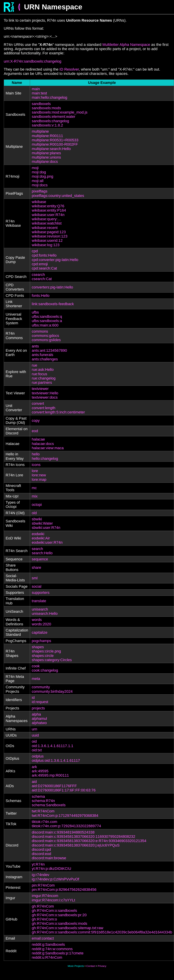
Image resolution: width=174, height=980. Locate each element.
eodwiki (38, 534)
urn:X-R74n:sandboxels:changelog (33, 61)
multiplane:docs (45, 162)
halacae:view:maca (48, 448)
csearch (38, 275)
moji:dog (39, 172)
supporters (41, 593)
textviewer (40, 389)
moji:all (38, 181)
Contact (91, 966)
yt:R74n (38, 864)
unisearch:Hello (45, 614)
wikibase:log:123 (46, 245)
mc (34, 488)
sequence (40, 559)
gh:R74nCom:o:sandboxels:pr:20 (59, 915)
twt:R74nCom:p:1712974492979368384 (65, 816)
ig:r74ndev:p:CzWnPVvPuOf (55, 879)
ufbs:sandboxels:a (47, 321)
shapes (38, 647)
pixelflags (40, 191)
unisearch (40, 609)
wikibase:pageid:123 (49, 232)
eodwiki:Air (41, 538)
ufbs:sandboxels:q (47, 317)
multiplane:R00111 (47, 136)
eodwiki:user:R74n (47, 542)
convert (38, 403)
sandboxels (41, 104)
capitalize (40, 632)
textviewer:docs (45, 397)
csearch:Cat (42, 279)
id (33, 698)
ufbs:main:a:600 (45, 325)
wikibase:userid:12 (47, 240)
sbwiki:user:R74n (46, 528)
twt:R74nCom (43, 811)
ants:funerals (42, 355)
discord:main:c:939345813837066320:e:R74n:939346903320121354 (89, 841)
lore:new (39, 475)
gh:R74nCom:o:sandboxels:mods (59, 923)
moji (35, 168)
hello (36, 454)
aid (34, 782)
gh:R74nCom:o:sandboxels (54, 911)
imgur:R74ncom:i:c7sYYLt (53, 900)
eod (35, 431)
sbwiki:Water (42, 523)
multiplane (40, 131)
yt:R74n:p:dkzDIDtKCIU (51, 869)
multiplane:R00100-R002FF (55, 144)
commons (40, 331)
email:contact (43, 938)
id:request (40, 702)
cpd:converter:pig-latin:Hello (55, 260)
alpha (36, 714)
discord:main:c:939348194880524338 (63, 832)
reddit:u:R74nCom (47, 957)
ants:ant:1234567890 (49, 350)
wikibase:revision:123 (50, 236)
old (34, 513)
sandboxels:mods (46, 108)
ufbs (35, 312)
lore (35, 471)
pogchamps (41, 641)
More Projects (76, 966)
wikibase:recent (45, 228)
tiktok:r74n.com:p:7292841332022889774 (66, 826)
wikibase (39, 202)
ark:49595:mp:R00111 (50, 775)
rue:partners (42, 383)
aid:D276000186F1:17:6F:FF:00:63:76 (64, 790)
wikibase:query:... (46, 219)
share (36, 567)
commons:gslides (46, 340)
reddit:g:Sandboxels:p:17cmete (58, 953)
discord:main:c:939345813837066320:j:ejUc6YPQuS (76, 845)
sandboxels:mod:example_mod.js (60, 112)
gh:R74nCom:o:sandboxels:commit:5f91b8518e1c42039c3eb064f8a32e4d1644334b (102, 932)
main (36, 89)
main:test (39, 93)
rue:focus (39, 374)
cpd (35, 251)
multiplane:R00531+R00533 (55, 140)
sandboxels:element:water (54, 117)
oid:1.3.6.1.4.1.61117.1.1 (52, 746)
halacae (38, 439)
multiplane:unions (46, 157)
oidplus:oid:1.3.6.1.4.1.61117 (56, 760)
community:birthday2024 (52, 691)
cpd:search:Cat (44, 268)
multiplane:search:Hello (51, 149)
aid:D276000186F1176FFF (54, 786)
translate (39, 601)
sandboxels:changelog (50, 121)
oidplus (38, 756)
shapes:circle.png (46, 651)
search (37, 549)
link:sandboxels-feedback (53, 304)
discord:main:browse (49, 858)
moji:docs (40, 185)
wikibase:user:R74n (48, 215)
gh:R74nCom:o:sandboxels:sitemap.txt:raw (67, 928)
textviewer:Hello (45, 393)
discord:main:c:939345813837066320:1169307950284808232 (84, 837)
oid (34, 741)
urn (34, 729)
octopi (37, 505)
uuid (35, 735)
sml (35, 578)
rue (34, 365)
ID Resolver (69, 69)
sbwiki (37, 519)
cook (36, 666)
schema (38, 796)
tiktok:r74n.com (44, 822)
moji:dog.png (42, 176)
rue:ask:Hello (43, 370)
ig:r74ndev (41, 875)
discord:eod (41, 854)
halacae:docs (43, 444)
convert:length (43, 408)
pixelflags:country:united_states (58, 196)
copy (36, 421)
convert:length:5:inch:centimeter (58, 412)
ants (35, 346)
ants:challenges (45, 359)
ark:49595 (40, 771)
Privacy (102, 966)
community (41, 687)
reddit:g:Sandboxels (48, 944)
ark (34, 767)
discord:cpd (41, 849)
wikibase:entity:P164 (49, 210)
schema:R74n (43, 801)
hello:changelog (45, 459)
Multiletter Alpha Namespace (126, 45)
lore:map (39, 480)
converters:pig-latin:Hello (52, 287)
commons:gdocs (45, 336)
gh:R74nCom (43, 906)
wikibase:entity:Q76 (48, 206)
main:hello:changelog (49, 97)
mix (35, 496)
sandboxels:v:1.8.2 (47, 125)
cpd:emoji (40, 264)
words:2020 (41, 624)
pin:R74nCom (43, 885)
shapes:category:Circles (52, 660)
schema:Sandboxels (49, 805)
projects (38, 708)
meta (36, 679)
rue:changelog (44, 378)
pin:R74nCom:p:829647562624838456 (64, 890)
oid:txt (37, 750)
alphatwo (39, 723)
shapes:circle (43, 656)
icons (36, 465)
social (37, 586)
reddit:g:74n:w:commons (52, 949)
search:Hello (42, 553)
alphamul (39, 719)
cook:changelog (45, 670)
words (37, 620)
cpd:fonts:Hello (44, 255)
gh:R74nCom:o (44, 919)
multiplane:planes (46, 153)
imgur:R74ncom (45, 896)
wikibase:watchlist (47, 223)
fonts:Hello (41, 296)
